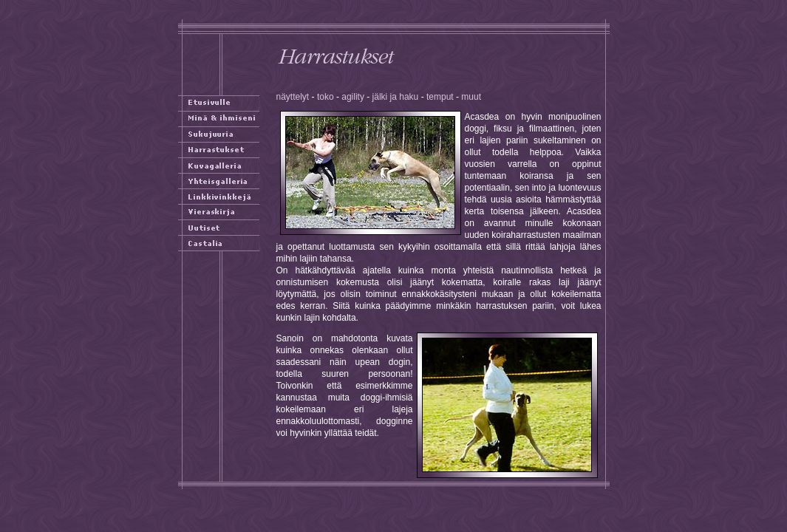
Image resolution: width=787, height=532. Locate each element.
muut (471, 97)
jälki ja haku (396, 97)
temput (440, 97)
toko (326, 97)
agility (353, 97)
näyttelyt (293, 97)
